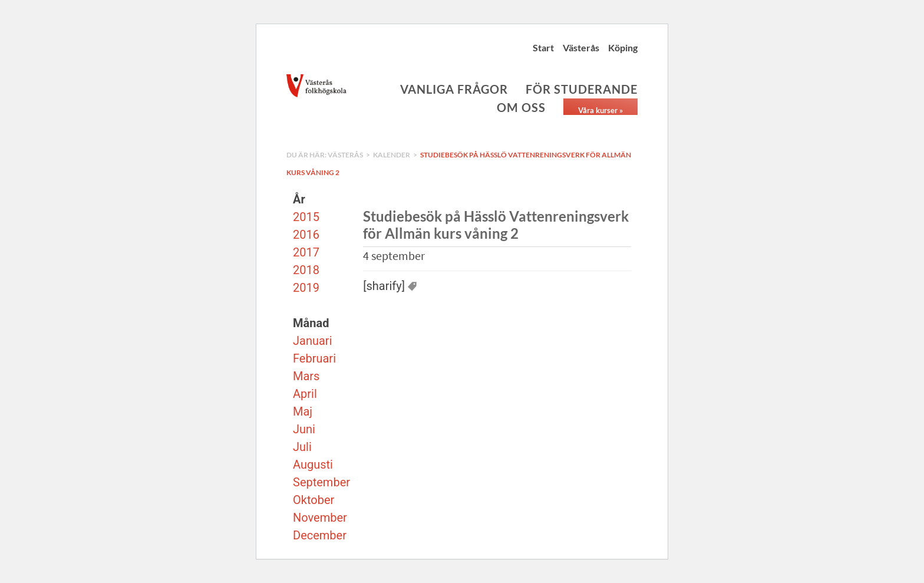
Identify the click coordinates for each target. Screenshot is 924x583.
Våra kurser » (600, 110)
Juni (304, 429)
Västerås (581, 47)
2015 (306, 217)
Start (543, 47)
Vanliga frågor (454, 89)
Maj (303, 411)
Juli (302, 447)
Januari (313, 341)
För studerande (582, 89)
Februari (314, 358)
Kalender (392, 155)
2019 (306, 288)
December (320, 535)
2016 (306, 235)
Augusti (313, 465)
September (321, 482)
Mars (306, 376)
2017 (306, 252)
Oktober (313, 500)
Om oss (521, 107)
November (320, 518)
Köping (623, 47)
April (305, 394)
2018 (306, 270)
